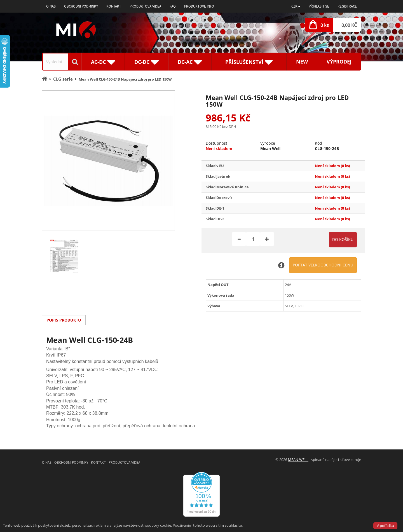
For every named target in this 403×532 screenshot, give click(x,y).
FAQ (173, 6)
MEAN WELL (298, 460)
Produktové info (199, 6)
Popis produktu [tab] (64, 320)
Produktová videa (145, 6)
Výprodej (339, 62)
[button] (296, 6)
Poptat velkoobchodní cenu (323, 265)
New (302, 62)
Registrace (347, 6)
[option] (108, 161)
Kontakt (114, 6)
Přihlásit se (319, 6)
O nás (51, 6)
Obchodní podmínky (81, 6)
